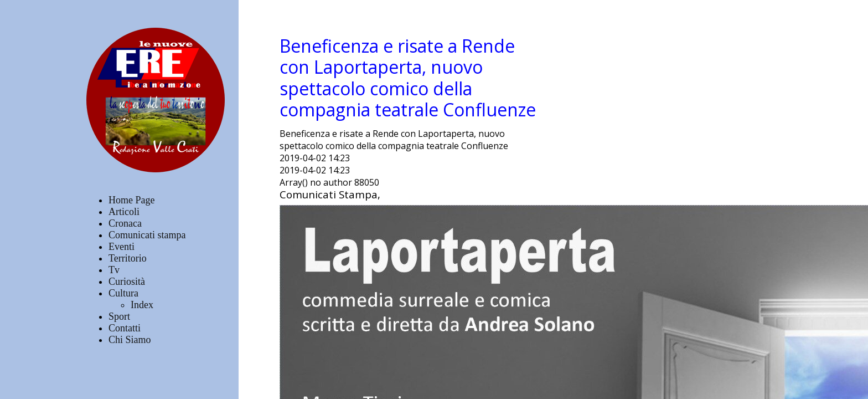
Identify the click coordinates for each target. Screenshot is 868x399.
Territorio (128, 258)
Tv (114, 270)
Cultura (123, 293)
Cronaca (125, 223)
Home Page (131, 200)
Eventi (122, 247)
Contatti (125, 328)
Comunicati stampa (147, 235)
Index (142, 305)
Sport (119, 316)
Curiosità (127, 282)
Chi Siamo (130, 340)
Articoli (124, 212)
